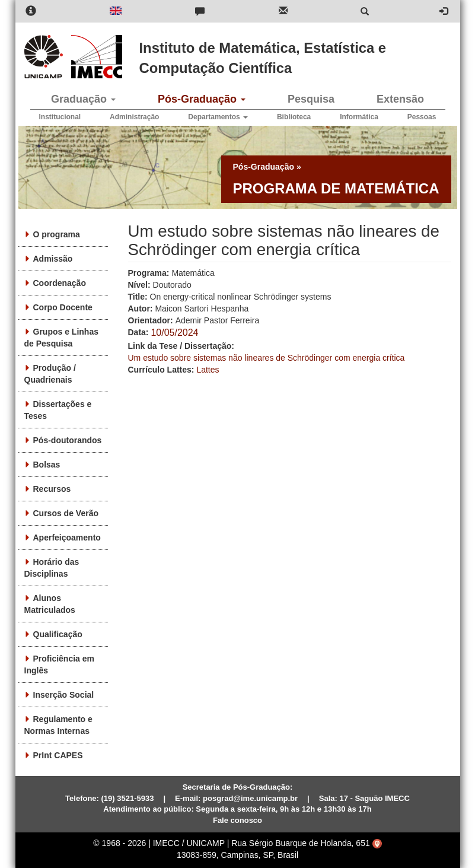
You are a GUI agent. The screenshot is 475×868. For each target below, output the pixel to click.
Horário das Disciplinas (52, 568)
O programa (57, 234)
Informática (359, 117)
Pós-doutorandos (68, 440)
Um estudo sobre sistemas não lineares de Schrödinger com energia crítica (267, 358)
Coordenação (60, 283)
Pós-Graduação (202, 99)
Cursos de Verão (66, 513)
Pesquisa (311, 99)
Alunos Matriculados (50, 604)
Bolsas (47, 465)
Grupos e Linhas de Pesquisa (61, 338)
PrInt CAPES (58, 755)
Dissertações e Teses (58, 410)
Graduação (83, 99)
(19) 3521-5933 (128, 798)
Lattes (208, 370)
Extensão (400, 99)
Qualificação (58, 634)
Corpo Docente (63, 307)
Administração (134, 117)
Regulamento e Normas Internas (58, 725)
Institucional (60, 117)
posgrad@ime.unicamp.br (250, 798)
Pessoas (422, 117)
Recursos (52, 489)
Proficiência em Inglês (60, 664)
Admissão (53, 259)
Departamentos (218, 117)
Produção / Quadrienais (50, 374)
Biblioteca (294, 117)
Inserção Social (64, 695)
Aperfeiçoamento (67, 538)
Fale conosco (237, 820)
